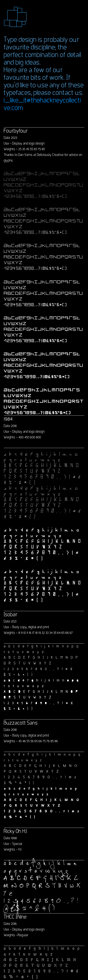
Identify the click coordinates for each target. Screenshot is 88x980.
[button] (15, 17)
